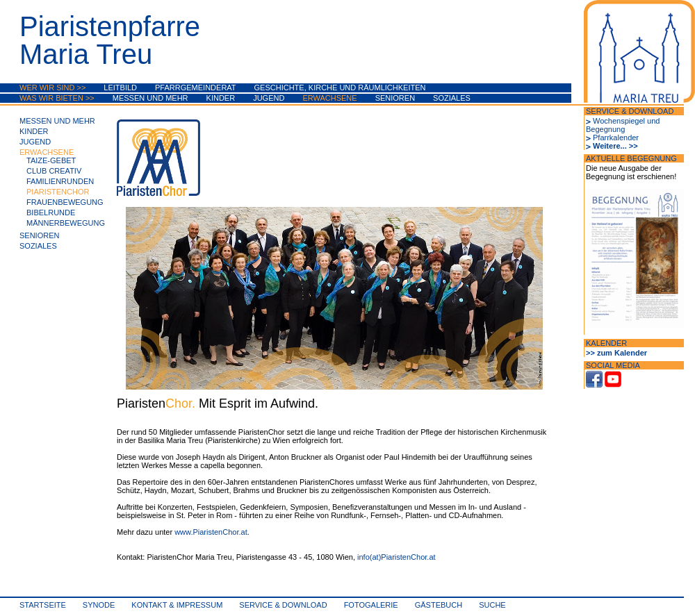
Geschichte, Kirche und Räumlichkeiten (340, 88)
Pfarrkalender (616, 138)
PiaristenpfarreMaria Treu (110, 40)
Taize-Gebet (51, 160)
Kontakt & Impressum (177, 605)
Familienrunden (60, 181)
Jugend (269, 98)
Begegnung (605, 129)
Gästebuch (439, 605)
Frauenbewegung (65, 202)
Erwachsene (329, 98)
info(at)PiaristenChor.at (396, 557)
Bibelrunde (51, 213)
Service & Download (283, 605)
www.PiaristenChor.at (211, 532)
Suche (492, 605)
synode (99, 605)
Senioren (395, 98)
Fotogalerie (371, 605)
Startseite (43, 605)
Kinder (221, 98)
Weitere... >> (615, 146)
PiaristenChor (58, 192)
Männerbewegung (66, 223)
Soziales (452, 98)
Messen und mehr (150, 98)
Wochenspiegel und (626, 121)
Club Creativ (54, 171)
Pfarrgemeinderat (196, 88)
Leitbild (120, 88)
